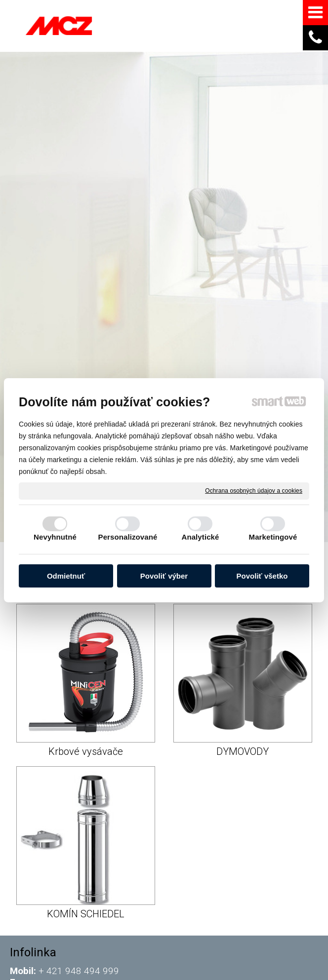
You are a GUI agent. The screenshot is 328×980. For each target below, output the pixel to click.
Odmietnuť (66, 576)
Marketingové (273, 537)
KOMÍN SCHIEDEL (86, 914)
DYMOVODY (243, 751)
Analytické (200, 537)
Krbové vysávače (86, 751)
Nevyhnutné (55, 537)
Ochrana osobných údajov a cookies (254, 490)
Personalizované (128, 537)
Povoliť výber (164, 576)
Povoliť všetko (262, 576)
